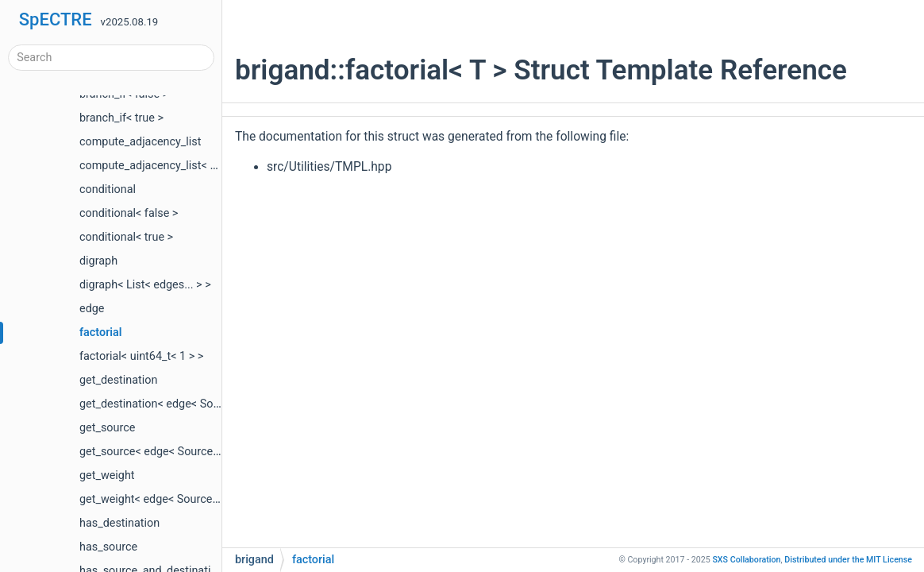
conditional (108, 189)
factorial (101, 332)
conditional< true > (126, 237)
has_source (108, 547)
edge (92, 309)
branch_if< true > (121, 118)
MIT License (848, 560)
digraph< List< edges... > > (145, 285)
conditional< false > (129, 213)
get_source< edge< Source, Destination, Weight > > (206, 452)
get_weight (107, 475)
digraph (98, 261)
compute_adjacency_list (141, 142)
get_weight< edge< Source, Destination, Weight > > (206, 499)
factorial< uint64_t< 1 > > (141, 356)
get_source (107, 428)
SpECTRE (56, 19)
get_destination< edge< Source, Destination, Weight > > (218, 404)
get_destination (118, 380)
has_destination (119, 523)
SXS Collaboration (746, 560)
